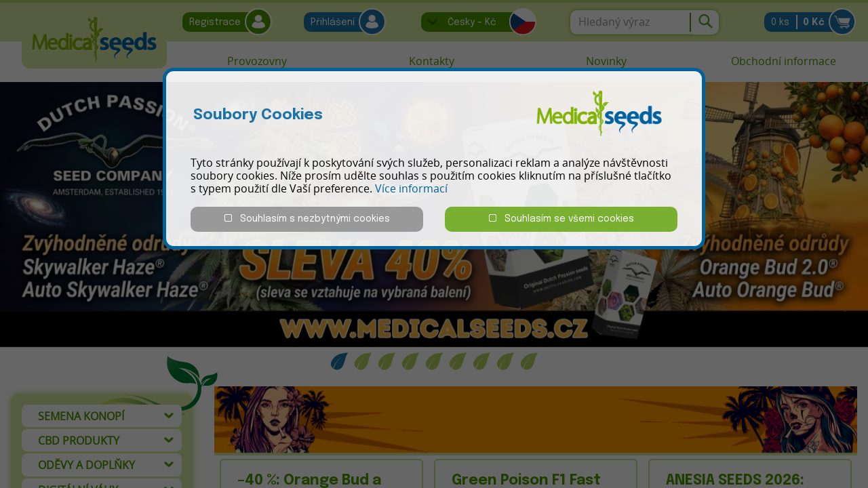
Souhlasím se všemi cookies (561, 219)
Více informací (411, 188)
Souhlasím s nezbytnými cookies (307, 219)
